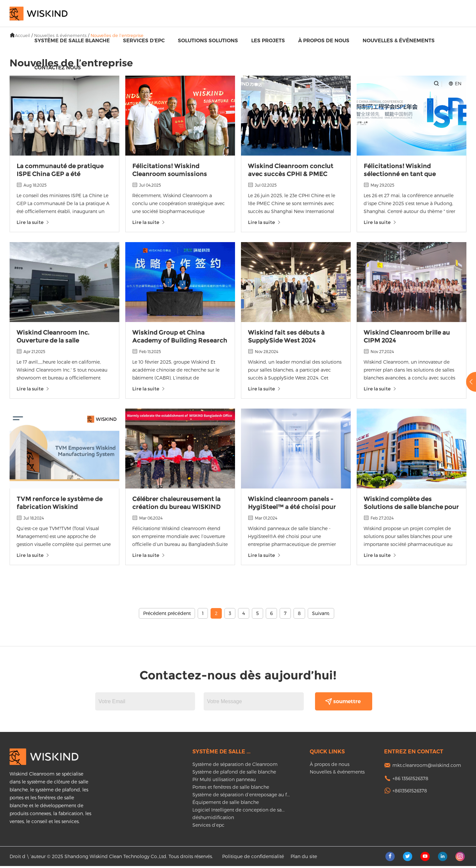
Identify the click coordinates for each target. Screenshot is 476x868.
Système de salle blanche (72, 40)
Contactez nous (58, 68)
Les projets (268, 40)
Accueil (22, 35)
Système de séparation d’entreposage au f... (241, 796)
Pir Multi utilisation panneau (224, 781)
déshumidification (213, 819)
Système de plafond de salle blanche (234, 774)
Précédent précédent (167, 615)
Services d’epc (144, 40)
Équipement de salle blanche (226, 804)
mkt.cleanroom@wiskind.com (427, 767)
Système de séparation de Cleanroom (235, 766)
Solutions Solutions (208, 40)
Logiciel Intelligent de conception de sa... (238, 812)
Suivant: (321, 615)
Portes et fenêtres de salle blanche (231, 789)
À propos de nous (324, 40)
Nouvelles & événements (399, 40)
